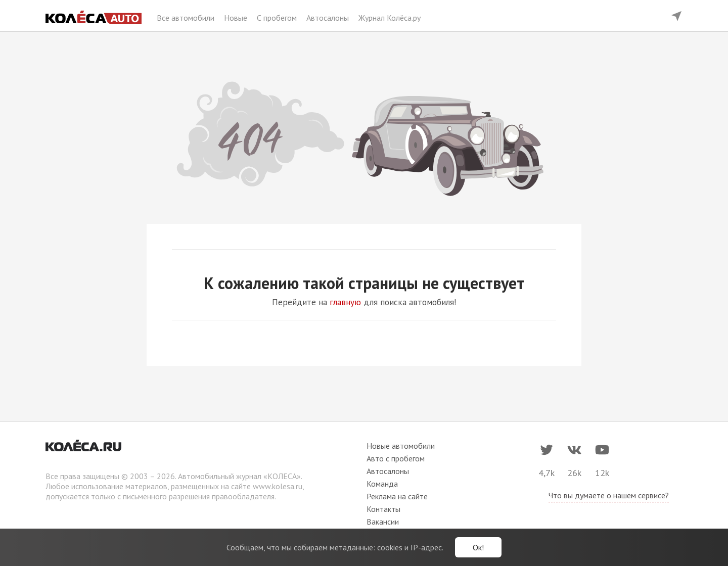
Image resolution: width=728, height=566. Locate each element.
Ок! (478, 547)
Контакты (383, 509)
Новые (237, 18)
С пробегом (278, 18)
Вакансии (383, 522)
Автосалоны (329, 18)
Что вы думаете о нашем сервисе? (609, 495)
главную (345, 302)
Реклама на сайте (397, 496)
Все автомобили (187, 18)
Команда (382, 484)
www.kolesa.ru (278, 486)
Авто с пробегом (396, 458)
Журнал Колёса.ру (390, 18)
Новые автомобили (401, 446)
